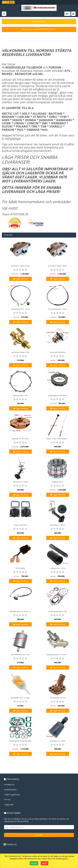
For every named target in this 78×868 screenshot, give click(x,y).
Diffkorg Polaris (58, 482)
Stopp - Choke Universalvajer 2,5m (58, 439)
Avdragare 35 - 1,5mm (58, 568)
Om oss (7, 800)
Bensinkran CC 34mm (20, 482)
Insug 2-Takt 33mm (20, 525)
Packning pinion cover (20, 395)
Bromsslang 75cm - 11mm (20, 309)
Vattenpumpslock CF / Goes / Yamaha (58, 655)
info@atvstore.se (44, 89)
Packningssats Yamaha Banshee (20, 741)
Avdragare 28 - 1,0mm (58, 741)
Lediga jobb (9, 805)
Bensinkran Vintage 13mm (20, 352)
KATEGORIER (39, 21)
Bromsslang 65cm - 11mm (58, 309)
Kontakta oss (9, 785)
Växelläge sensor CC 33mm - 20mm (21, 611)
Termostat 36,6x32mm (58, 352)
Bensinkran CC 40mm (58, 525)
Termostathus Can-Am (58, 698)
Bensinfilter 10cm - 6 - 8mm (20, 698)
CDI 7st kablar (20, 568)
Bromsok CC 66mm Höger (20, 266)
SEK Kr (6, 2)
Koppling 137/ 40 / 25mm (20, 439)
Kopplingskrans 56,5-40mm (58, 395)
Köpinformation (10, 790)
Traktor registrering (12, 795)
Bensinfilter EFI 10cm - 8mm (20, 655)
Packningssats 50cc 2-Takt (58, 611)
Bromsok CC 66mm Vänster (58, 266)
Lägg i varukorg (20, 279)
